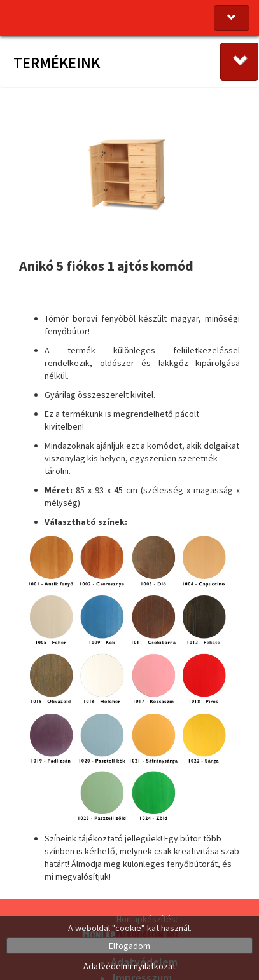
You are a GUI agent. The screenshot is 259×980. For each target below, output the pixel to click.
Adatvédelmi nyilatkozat (129, 966)
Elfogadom (129, 946)
